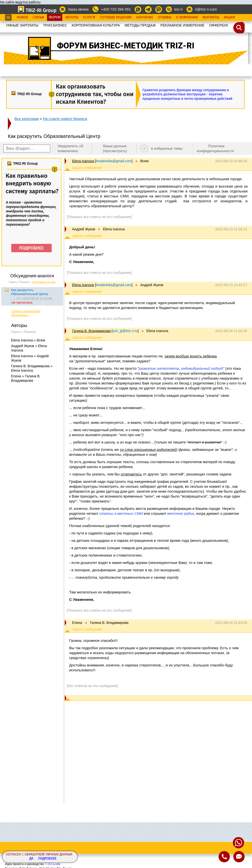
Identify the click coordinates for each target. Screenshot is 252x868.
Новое (22, 17)
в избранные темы (167, 148)
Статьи (38, 17)
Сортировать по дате (44, 282)
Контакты (211, 17)
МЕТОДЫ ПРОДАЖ (140, 25)
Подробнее (47, 859)
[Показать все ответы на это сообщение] (99, 217)
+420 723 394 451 (116, 9)
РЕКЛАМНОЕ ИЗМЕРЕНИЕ (182, 25)
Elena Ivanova (83, 161)
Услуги (89, 17)
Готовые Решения (116, 17)
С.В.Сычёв (53, 864)
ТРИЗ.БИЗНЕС (55, 25)
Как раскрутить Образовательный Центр (30, 292)
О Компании (187, 17)
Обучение (145, 17)
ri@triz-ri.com (206, 9)
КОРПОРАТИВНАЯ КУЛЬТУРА (96, 25)
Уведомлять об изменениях (71, 148)
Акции (229, 17)
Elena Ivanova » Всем (28, 340)
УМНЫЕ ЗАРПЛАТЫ (22, 25)
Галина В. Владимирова (91, 331)
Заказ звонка (78, 9)
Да (31, 859)
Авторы (72, 17)
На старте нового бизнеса (65, 119)
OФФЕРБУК (219, 25)
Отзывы (165, 17)
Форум (55, 17)
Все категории (27, 119)
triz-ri (178, 9)
